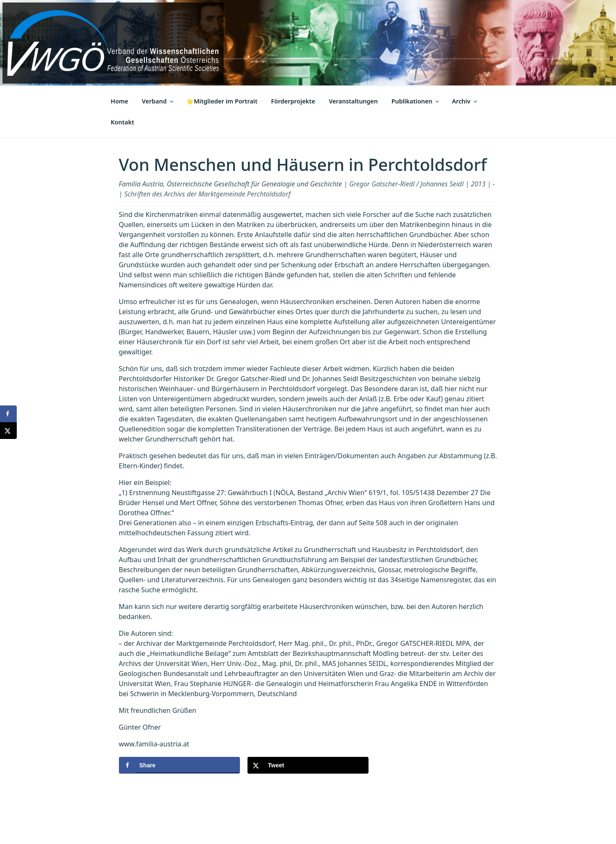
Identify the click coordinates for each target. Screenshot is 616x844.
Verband (158, 101)
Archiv (465, 101)
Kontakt (122, 122)
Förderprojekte (293, 101)
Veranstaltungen (353, 101)
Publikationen (416, 101)
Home (119, 101)
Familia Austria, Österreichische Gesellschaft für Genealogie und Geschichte (231, 184)
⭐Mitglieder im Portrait (222, 101)
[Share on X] (308, 765)
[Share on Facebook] (179, 765)
